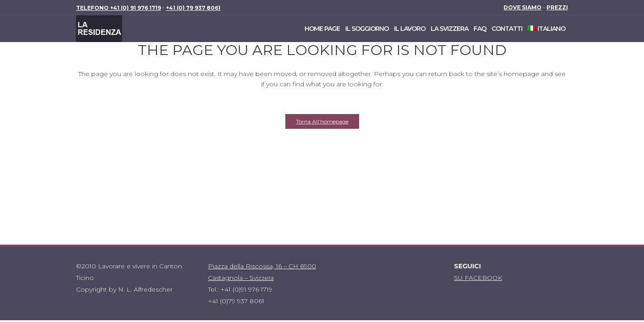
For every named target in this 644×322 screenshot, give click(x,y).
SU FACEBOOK (478, 278)
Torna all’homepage (322, 121)
